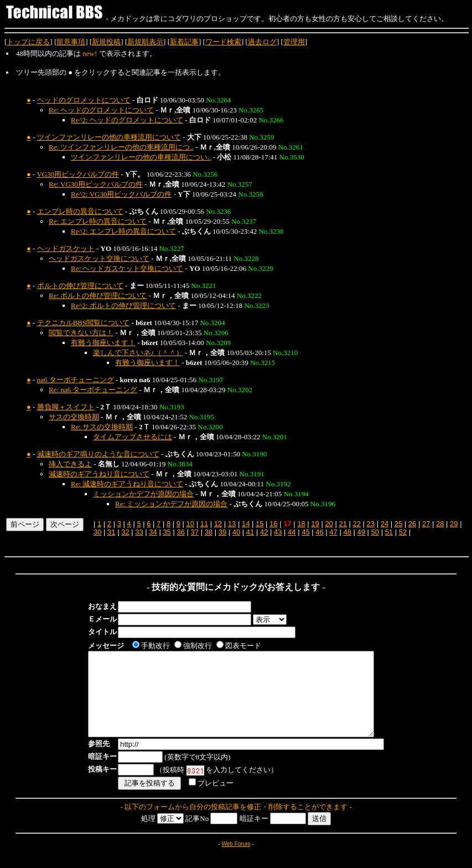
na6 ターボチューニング (76, 380)
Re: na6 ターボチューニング (93, 390)
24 (385, 524)
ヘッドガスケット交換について (99, 258)
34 (153, 532)
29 (454, 524)
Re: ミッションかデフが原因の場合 (171, 504)
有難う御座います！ (103, 343)
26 (412, 524)
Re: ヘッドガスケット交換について (127, 268)
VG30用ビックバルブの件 (78, 174)
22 (357, 524)
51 (389, 532)
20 (329, 524)
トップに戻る (28, 42)
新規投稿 (106, 42)
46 (319, 532)
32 (125, 532)
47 (333, 532)
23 (371, 524)
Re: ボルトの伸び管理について (98, 296)
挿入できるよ (70, 464)
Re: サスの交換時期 (102, 427)
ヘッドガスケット (66, 248)
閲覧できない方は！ (81, 333)
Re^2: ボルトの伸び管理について (123, 305)
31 (111, 532)
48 (347, 532)
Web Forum (236, 861)
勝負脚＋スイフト (66, 407)
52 (403, 532)
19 (315, 524)
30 (97, 532)
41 (250, 532)
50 (375, 532)
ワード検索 (223, 42)
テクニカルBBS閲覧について (84, 323)
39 (222, 532)
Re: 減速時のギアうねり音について (127, 484)
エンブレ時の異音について (80, 211)
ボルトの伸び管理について (80, 286)
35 (167, 532)
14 (246, 524)
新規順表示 (145, 42)
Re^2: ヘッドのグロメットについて (127, 120)
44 (292, 532)
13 (232, 524)
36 (180, 532)
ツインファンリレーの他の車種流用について (109, 137)
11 (204, 524)
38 (209, 532)
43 (278, 532)
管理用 (294, 42)
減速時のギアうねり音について (99, 474)
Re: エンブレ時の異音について (98, 221)
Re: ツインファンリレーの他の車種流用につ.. (121, 147)
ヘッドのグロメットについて (84, 100)
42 (264, 532)
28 (440, 524)
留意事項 (71, 42)
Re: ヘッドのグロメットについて (101, 110)
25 (398, 524)
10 (190, 524)
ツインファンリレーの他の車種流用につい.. (141, 157)
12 (218, 524)
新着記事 (184, 42)
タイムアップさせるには (133, 437)
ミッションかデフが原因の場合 (143, 494)
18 (301, 524)
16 (273, 524)
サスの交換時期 (74, 417)
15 (260, 524)
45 (305, 532)
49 (361, 532)
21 (343, 524)
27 (426, 524)
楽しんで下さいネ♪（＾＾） (138, 353)
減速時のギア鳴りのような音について (98, 454)
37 (195, 532)
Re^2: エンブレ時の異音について (123, 231)
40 (236, 532)
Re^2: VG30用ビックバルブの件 (121, 194)
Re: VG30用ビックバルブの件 (96, 184)
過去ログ (262, 42)
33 (139, 532)
